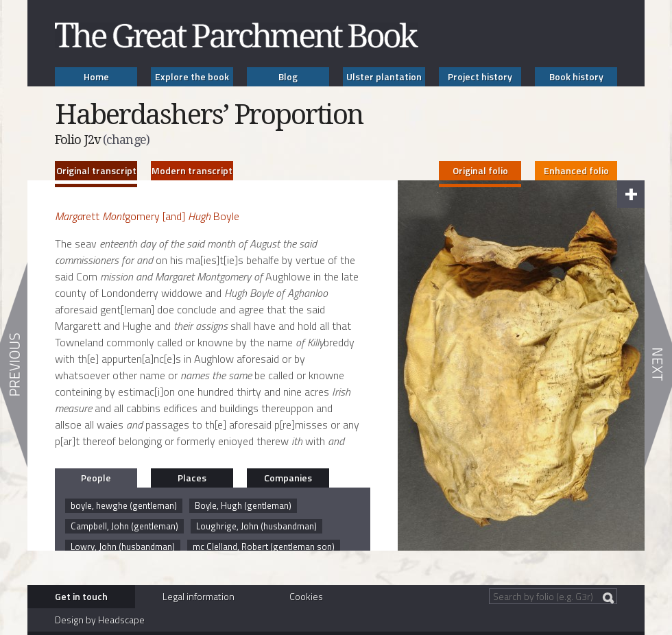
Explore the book (192, 76)
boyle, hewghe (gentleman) (124, 505)
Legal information (199, 596)
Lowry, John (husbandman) (123, 547)
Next (658, 365)
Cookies (306, 596)
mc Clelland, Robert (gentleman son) (264, 547)
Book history (576, 76)
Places (192, 478)
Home (96, 76)
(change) (126, 140)
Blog (288, 76)
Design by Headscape (100, 620)
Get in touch (81, 596)
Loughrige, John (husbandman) (256, 526)
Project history (480, 76)
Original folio (480, 170)
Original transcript (96, 170)
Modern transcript (192, 170)
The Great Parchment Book (237, 35)
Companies (288, 478)
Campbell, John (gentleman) (124, 526)
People (96, 478)
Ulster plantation (384, 76)
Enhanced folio (576, 170)
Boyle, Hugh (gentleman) (243, 505)
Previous (14, 365)
